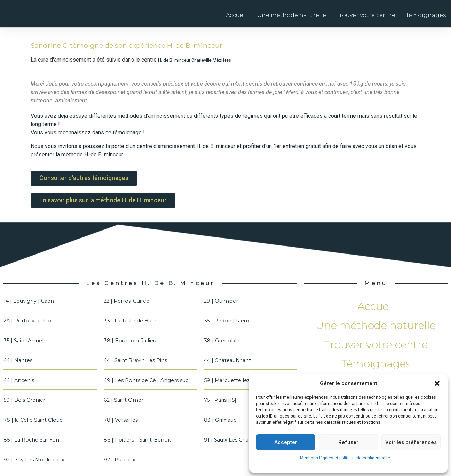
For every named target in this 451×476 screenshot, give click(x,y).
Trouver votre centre (366, 15)
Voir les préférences (411, 442)
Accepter (286, 442)
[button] (437, 383)
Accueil (236, 15)
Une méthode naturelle (292, 15)
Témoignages (426, 15)
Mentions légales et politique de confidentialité (345, 458)
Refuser (348, 442)
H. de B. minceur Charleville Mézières (195, 60)
